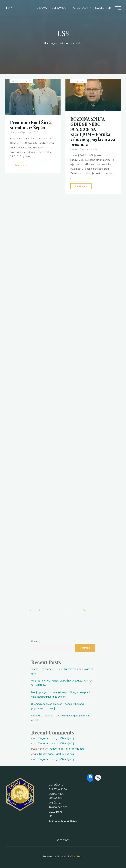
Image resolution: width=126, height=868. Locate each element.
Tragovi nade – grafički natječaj (56, 738)
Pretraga (36, 641)
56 (84, 610)
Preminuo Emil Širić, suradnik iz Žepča (31, 125)
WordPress (77, 856)
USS (9, 8)
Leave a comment (21, 81)
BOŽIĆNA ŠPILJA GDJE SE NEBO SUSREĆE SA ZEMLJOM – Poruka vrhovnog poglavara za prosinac (93, 131)
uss (33, 738)
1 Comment (78, 81)
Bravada (62, 856)
